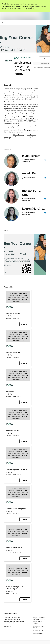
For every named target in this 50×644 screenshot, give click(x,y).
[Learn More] (25, 324)
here (34, 8)
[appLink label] (45, 161)
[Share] (45, 58)
